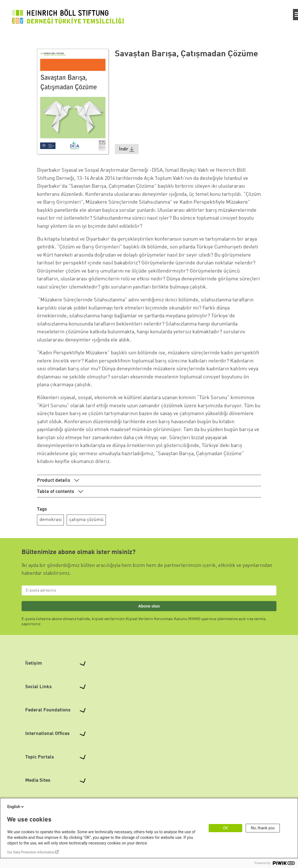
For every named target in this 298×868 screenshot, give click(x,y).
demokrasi (51, 520)
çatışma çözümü (86, 520)
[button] (127, 149)
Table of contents (56, 492)
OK (225, 828)
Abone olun (149, 606)
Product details (54, 480)
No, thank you (263, 828)
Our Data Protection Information (31, 852)
